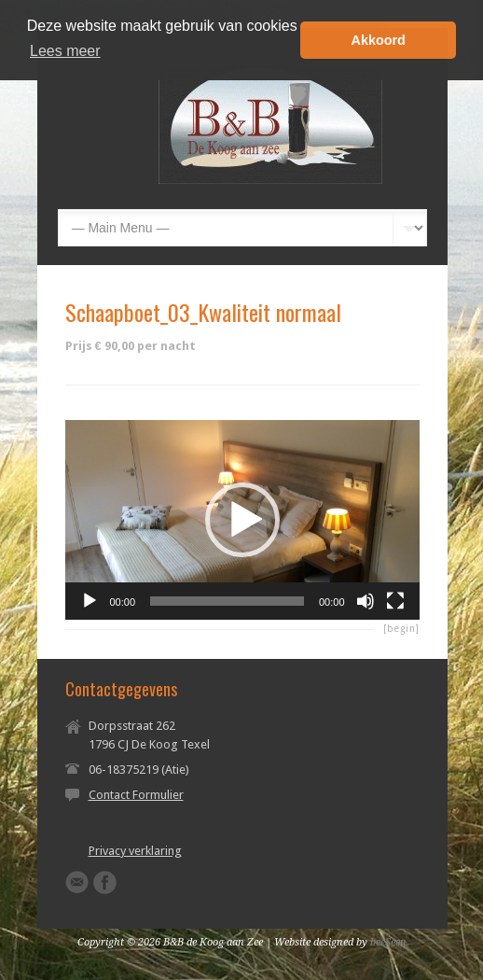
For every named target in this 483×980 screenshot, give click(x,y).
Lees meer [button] (65, 51)
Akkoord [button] (379, 40)
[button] (242, 520)
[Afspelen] (90, 601)
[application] (242, 520)
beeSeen (388, 942)
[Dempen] (366, 601)
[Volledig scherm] (395, 601)
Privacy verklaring (135, 851)
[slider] (227, 601)
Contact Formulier (136, 795)
